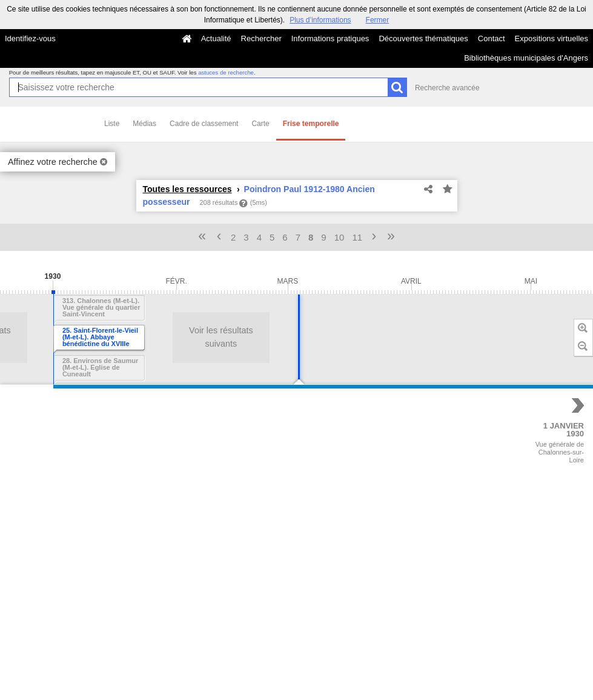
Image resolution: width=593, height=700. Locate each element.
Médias (144, 124)
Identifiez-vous (30, 38)
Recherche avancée (447, 88)
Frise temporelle (311, 124)
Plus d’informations (320, 20)
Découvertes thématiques (423, 38)
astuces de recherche (226, 72)
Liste (112, 124)
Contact (492, 38)
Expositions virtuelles (552, 38)
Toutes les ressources (187, 189)
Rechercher (261, 38)
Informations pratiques (330, 38)
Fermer (378, 20)
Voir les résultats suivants (127, 337)
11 (357, 237)
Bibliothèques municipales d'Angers (526, 58)
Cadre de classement (204, 124)
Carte (260, 124)
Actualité (216, 38)
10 (340, 237)
